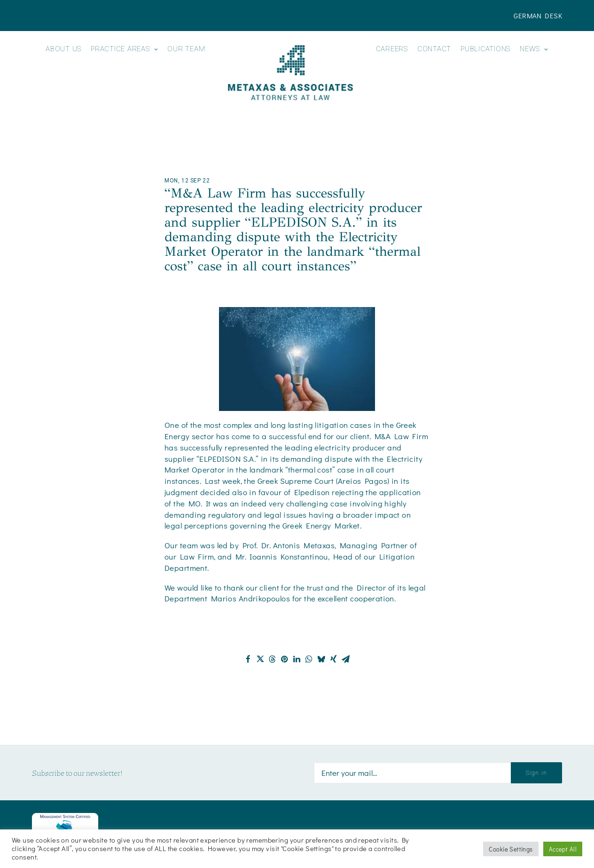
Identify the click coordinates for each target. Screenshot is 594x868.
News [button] (534, 49)
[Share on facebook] (248, 659)
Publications (485, 49)
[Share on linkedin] (297, 659)
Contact (434, 49)
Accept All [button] (563, 849)
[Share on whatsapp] (309, 659)
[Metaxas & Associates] (290, 73)
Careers (392, 49)
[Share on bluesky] (321, 659)
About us (63, 49)
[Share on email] (346, 659)
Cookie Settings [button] (511, 849)
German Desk (538, 16)
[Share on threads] (273, 659)
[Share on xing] (334, 659)
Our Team (186, 49)
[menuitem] (538, 16)
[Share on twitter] (260, 659)
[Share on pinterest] (285, 659)
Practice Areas (124, 49)
